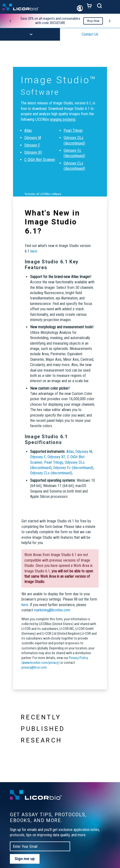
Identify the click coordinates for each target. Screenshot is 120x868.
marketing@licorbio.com (52, 610)
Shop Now (93, 21)
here (34, 251)
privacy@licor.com (34, 668)
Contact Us (90, 34)
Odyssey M (33, 138)
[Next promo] (110, 21)
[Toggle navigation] (113, 7)
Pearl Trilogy (73, 130)
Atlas (28, 130)
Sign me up (25, 859)
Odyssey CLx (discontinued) (51, 473)
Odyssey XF (33, 152)
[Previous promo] (10, 21)
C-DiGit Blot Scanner (40, 160)
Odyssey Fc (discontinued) (73, 468)
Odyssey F (32, 145)
